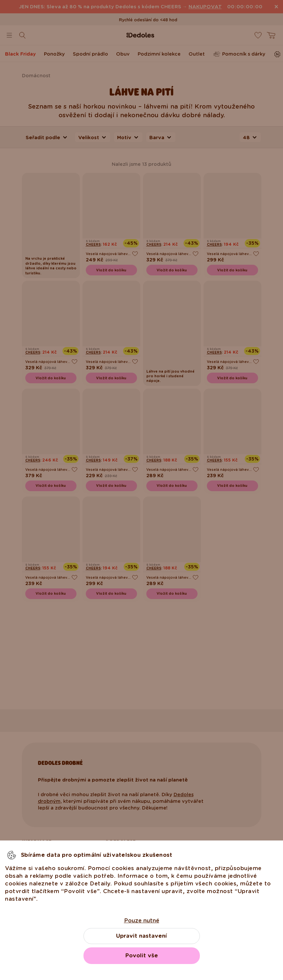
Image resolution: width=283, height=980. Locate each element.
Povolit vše (142, 956)
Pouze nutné (142, 921)
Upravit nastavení (141, 936)
